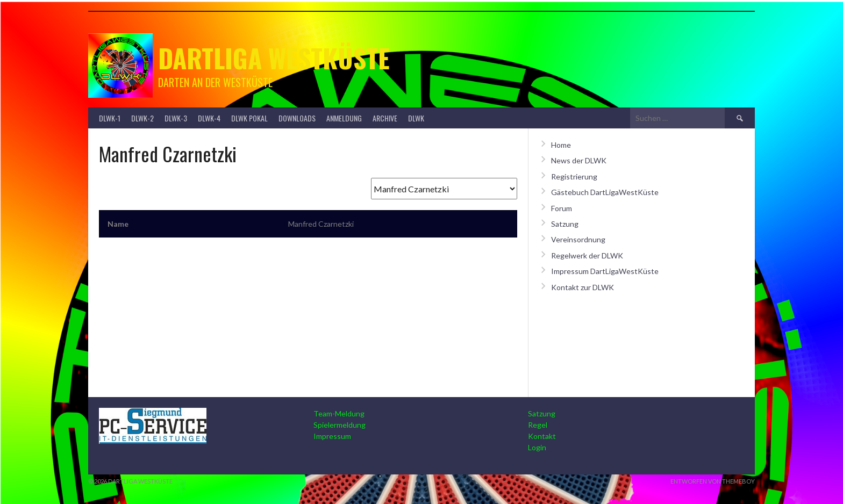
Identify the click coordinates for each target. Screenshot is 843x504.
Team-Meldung (339, 413)
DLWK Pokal (249, 118)
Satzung (565, 224)
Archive (385, 118)
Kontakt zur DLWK (583, 287)
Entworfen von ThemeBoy (713, 481)
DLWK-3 (176, 118)
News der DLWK (579, 160)
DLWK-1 (110, 118)
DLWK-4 (209, 118)
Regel (538, 425)
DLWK (416, 118)
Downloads (297, 118)
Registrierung (574, 177)
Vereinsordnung (578, 239)
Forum (562, 208)
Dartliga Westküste (274, 58)
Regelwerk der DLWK (587, 255)
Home (561, 145)
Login (537, 447)
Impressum (332, 436)
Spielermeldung (340, 425)
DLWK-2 (142, 118)
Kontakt (542, 436)
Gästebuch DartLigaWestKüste (605, 192)
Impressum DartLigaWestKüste (605, 271)
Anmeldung (344, 118)
